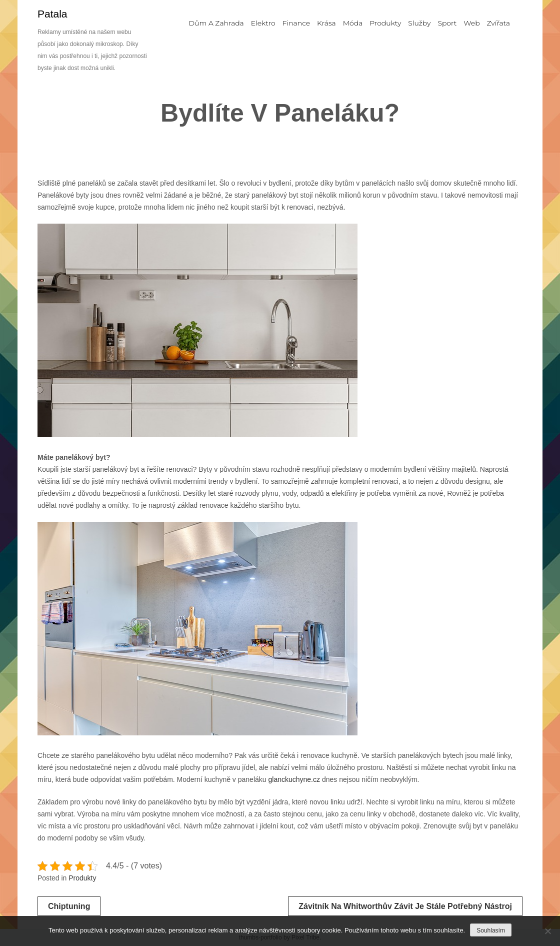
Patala (52, 14)
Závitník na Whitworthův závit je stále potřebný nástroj (405, 906)
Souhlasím (491, 930)
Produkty (82, 878)
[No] (547, 931)
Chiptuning (69, 906)
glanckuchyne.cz (294, 779)
